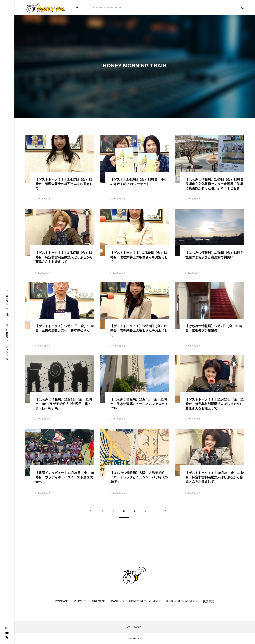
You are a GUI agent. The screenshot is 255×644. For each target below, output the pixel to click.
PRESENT (99, 601)
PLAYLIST (81, 601)
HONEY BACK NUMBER (145, 601)
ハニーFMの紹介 (135, 627)
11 (166, 511)
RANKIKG (117, 601)
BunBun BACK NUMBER (182, 601)
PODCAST (62, 601)
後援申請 (209, 601)
